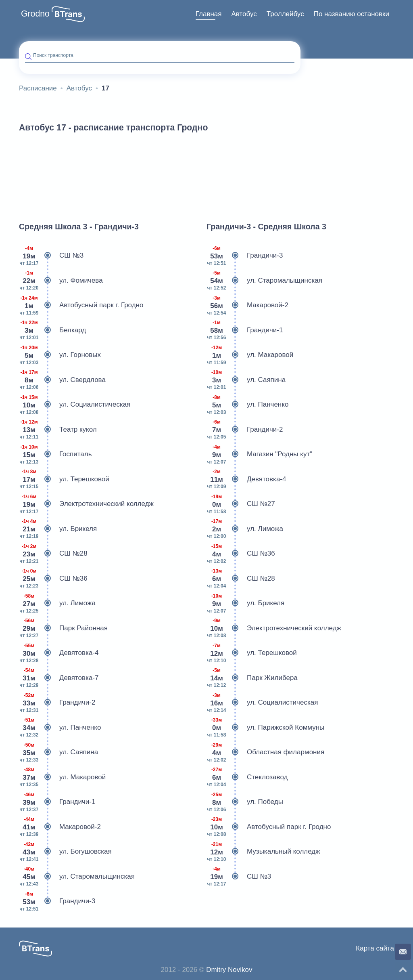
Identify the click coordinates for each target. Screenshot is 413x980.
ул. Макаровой (62, 777)
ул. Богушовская (65, 852)
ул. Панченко (60, 728)
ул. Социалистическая (75, 405)
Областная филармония (265, 752)
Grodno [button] (35, 14)
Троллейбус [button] (285, 14)
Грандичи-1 (57, 802)
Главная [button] (209, 14)
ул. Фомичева (61, 281)
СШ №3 (51, 256)
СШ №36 (53, 579)
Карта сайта (375, 948)
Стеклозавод (247, 777)
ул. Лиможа (57, 603)
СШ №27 (241, 504)
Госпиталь (55, 454)
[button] (68, 14)
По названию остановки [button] (351, 14)
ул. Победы (245, 802)
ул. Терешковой (64, 479)
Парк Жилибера (252, 678)
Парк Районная (63, 628)
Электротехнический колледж (86, 504)
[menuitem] (209, 14)
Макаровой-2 (60, 827)
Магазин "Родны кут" (259, 454)
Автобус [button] (244, 14)
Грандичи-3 (57, 901)
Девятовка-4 (59, 653)
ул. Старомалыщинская (77, 877)
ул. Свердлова (62, 380)
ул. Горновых (60, 355)
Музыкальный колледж (263, 852)
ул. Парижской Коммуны (265, 728)
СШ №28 (53, 554)
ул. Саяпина (58, 752)
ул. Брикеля (58, 529)
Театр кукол (58, 430)
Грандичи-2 (57, 703)
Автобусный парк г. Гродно (81, 305)
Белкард (52, 330)
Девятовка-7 (59, 678)
